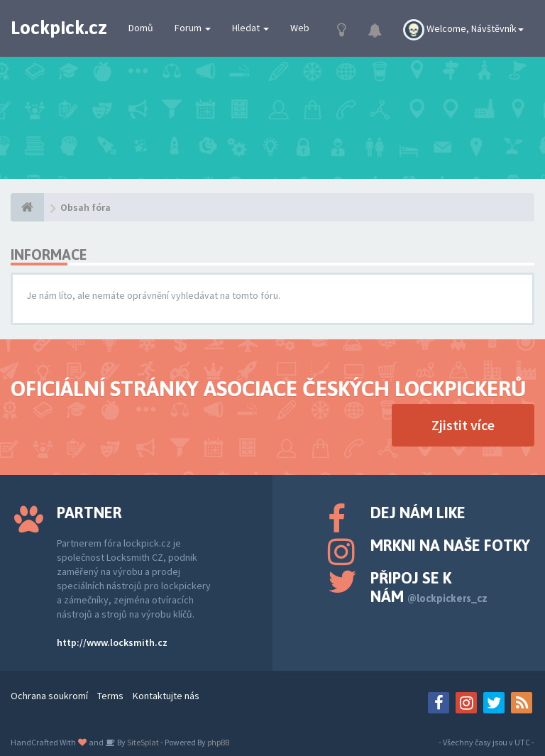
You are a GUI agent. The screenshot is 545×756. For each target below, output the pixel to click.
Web (300, 28)
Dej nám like (418, 513)
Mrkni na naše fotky (450, 545)
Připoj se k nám (429, 587)
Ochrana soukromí (49, 696)
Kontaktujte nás (166, 696)
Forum (193, 28)
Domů (141, 28)
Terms (110, 696)
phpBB (218, 742)
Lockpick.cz (59, 28)
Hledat (251, 28)
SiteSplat (142, 742)
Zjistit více (463, 425)
